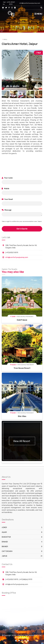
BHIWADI (5, 542)
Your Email (7, 199)
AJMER (4, 527)
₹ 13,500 (13, 413)
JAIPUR (4, 556)
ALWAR (4, 532)
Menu (38, 14)
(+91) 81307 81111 (12, 579)
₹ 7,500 (13, 317)
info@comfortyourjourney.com (30, 3)
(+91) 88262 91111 (26, 579)
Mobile (5, 189)
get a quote (22, 229)
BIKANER (5, 547)
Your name (7, 178)
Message (7, 210)
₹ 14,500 (13, 365)
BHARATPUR (6, 537)
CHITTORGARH (7, 551)
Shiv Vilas (22, 416)
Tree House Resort (22, 368)
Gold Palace (22, 320)
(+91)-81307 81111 (11, 3)
